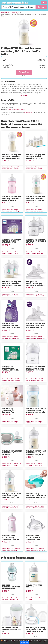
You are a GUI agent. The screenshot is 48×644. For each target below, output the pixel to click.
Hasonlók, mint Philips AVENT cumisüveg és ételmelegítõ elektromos (11, 423)
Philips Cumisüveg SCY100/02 (34, 586)
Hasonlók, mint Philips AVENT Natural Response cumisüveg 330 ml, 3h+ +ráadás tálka (12, 169)
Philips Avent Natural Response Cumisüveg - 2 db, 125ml (36, 241)
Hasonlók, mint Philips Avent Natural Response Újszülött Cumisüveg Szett (10, 254)
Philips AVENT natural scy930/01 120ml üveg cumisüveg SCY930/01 (36, 368)
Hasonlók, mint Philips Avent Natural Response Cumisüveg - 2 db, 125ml (35, 254)
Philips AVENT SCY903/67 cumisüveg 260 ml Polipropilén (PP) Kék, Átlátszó (36, 454)
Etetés (14, 110)
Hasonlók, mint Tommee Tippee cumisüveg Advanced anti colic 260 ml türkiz (11, 600)
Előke (9, 110)
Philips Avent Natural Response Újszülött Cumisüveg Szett (12, 241)
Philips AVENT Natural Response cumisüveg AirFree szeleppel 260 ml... (36, 199)
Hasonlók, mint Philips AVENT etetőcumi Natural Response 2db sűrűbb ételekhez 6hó (35, 296)
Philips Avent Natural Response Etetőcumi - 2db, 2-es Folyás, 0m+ (36, 326)
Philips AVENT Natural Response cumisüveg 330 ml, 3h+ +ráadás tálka (12, 157)
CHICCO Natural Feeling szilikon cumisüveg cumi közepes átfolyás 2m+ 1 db (36, 539)
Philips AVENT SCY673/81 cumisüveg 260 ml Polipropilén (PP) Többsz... (12, 496)
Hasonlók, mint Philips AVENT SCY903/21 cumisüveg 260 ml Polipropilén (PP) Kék (35, 423)
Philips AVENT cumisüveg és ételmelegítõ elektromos (8, 411)
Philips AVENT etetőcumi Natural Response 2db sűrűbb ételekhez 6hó (35, 284)
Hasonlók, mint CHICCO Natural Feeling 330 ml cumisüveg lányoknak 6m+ (11, 550)
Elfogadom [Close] (25, 642)
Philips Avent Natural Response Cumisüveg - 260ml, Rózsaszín (12, 198)
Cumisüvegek (21, 110)
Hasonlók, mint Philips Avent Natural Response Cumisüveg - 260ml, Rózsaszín (11, 211)
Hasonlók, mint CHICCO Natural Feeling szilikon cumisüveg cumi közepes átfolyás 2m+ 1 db (35, 550)
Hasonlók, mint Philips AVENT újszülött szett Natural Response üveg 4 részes (11, 381)
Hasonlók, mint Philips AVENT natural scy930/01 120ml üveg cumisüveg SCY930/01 (35, 381)
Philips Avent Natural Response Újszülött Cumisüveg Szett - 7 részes (36, 157)
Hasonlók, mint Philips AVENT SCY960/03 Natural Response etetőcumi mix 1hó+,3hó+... (11, 338)
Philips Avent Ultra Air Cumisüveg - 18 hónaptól (12, 453)
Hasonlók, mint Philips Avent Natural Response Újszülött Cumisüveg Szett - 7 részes (34, 169)
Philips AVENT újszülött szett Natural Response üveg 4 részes (10, 369)
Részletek (44, 640)
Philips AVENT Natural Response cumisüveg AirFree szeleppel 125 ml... (12, 284)
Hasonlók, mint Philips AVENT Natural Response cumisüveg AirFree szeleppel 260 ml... (35, 211)
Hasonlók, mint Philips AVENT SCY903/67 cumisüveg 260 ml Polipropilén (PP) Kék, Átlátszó (35, 465)
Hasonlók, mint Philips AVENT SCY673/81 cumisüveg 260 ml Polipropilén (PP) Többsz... (11, 508)
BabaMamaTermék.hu (15, 3)
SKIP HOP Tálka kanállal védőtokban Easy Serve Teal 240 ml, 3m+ (36, 496)
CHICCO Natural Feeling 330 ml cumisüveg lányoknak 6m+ (12, 539)
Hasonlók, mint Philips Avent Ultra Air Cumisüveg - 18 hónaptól (12, 465)
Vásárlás (24, 72)
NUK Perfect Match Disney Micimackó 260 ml (11, 629)
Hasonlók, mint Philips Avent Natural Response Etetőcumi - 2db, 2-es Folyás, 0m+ (36, 338)
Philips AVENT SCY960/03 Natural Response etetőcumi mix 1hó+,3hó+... (11, 327)
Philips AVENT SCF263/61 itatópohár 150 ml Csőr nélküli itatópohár (36, 629)
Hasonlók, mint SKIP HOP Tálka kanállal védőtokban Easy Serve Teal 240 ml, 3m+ (35, 508)
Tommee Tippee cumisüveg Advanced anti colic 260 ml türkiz (11, 588)
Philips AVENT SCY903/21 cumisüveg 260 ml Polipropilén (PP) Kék (36, 410)
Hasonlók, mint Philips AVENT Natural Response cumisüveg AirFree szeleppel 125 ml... (11, 296)
